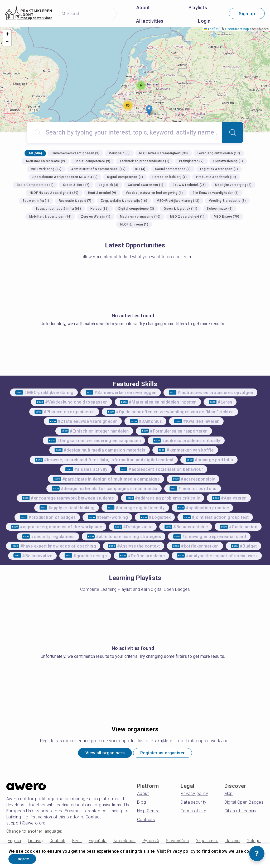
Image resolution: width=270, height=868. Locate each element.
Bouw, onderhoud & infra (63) (58, 209)
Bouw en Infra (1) (36, 201)
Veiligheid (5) (119, 153)
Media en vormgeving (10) (140, 217)
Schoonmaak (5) (220, 209)
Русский (151, 842)
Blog (142, 804)
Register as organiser (166, 754)
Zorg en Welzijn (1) (96, 217)
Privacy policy (194, 795)
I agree (26, 858)
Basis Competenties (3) (35, 185)
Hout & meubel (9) (102, 193)
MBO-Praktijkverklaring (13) (178, 201)
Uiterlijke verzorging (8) (233, 185)
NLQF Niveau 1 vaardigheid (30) (164, 153)
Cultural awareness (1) (146, 185)
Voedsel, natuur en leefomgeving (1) (154, 193)
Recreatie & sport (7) (75, 201)
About (143, 8)
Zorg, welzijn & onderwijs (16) (124, 201)
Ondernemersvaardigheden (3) (75, 153)
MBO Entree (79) (226, 217)
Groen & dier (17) (76, 185)
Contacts (146, 821)
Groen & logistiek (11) (181, 209)
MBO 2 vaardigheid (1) (187, 217)
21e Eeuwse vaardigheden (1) (216, 193)
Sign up (247, 14)
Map (229, 795)
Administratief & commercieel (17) (98, 169)
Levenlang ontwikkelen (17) (219, 153)
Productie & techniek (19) (216, 177)
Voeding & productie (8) (227, 201)
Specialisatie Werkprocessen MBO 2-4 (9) (65, 177)
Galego (254, 842)
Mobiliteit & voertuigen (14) (50, 217)
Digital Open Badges (244, 804)
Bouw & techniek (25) (189, 185)
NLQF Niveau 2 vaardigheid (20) (54, 193)
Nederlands (124, 842)
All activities (150, 21)
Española (98, 842)
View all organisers (101, 754)
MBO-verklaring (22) (46, 169)
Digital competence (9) (125, 177)
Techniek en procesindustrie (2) (144, 161)
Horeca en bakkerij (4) (170, 177)
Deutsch (57, 842)
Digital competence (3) (136, 209)
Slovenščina (177, 842)
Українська (207, 842)
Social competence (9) (92, 161)
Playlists (198, 8)
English (14, 842)
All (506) (35, 153)
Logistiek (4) (109, 185)
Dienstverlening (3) (228, 161)
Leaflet (211, 29)
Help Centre (148, 812)
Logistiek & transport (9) (219, 169)
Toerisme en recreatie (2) (45, 161)
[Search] (233, 132)
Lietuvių (35, 842)
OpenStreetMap (237, 29)
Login (204, 21)
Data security (193, 804)
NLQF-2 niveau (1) (134, 224)
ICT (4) (140, 169)
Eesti (77, 842)
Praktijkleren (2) (191, 161)
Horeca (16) (100, 209)
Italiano (232, 842)
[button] (149, 110)
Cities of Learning (241, 812)
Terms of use (193, 812)
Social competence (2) (173, 169)
